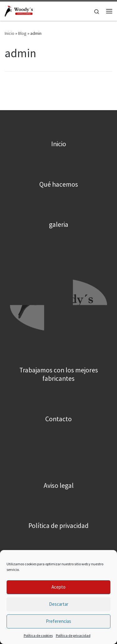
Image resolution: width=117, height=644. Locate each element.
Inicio (10, 33)
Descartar (59, 604)
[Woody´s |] (19, 10)
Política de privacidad (73, 635)
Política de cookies (38, 635)
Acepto (58, 587)
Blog (22, 33)
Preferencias (58, 621)
